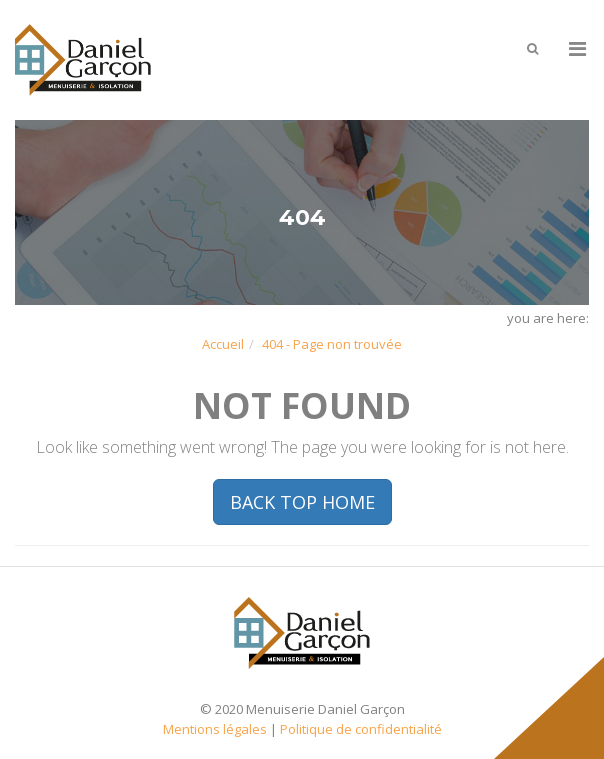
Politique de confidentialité (361, 729)
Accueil (223, 344)
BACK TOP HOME (302, 502)
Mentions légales (215, 729)
